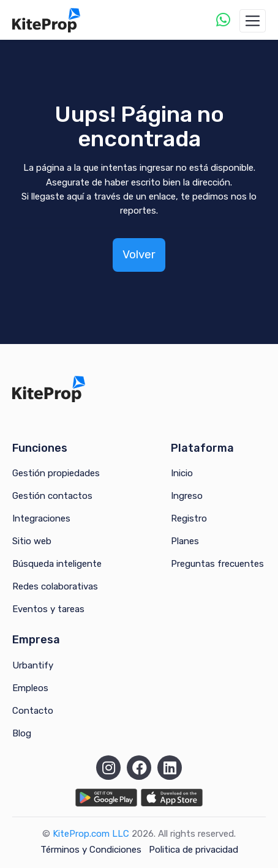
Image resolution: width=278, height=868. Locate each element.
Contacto (33, 711)
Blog (22, 733)
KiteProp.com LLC (91, 834)
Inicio (182, 473)
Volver (139, 254)
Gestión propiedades (56, 473)
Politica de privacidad (193, 850)
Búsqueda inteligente (57, 564)
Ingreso (187, 496)
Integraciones (41, 518)
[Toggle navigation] (253, 21)
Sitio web (32, 541)
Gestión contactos (52, 496)
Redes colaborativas (55, 586)
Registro (189, 518)
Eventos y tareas (48, 609)
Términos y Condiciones (91, 850)
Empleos (30, 688)
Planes (185, 541)
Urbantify (33, 665)
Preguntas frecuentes (217, 564)
